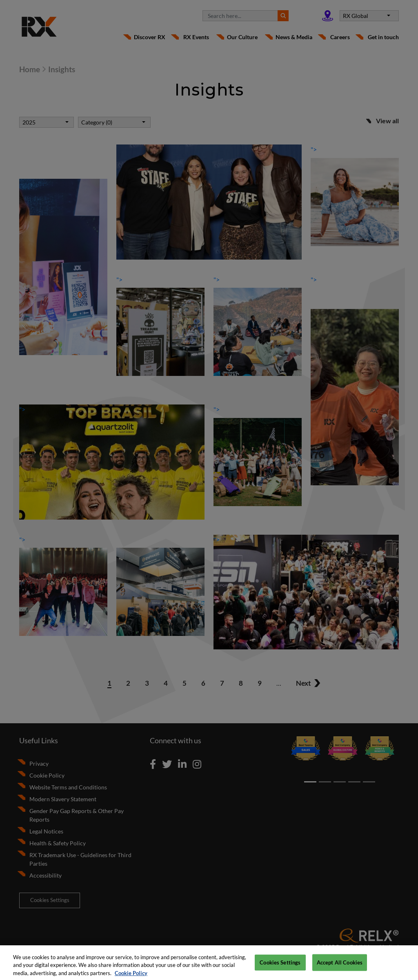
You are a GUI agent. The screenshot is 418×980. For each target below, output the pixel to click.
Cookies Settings (280, 967)
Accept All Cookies (340, 967)
